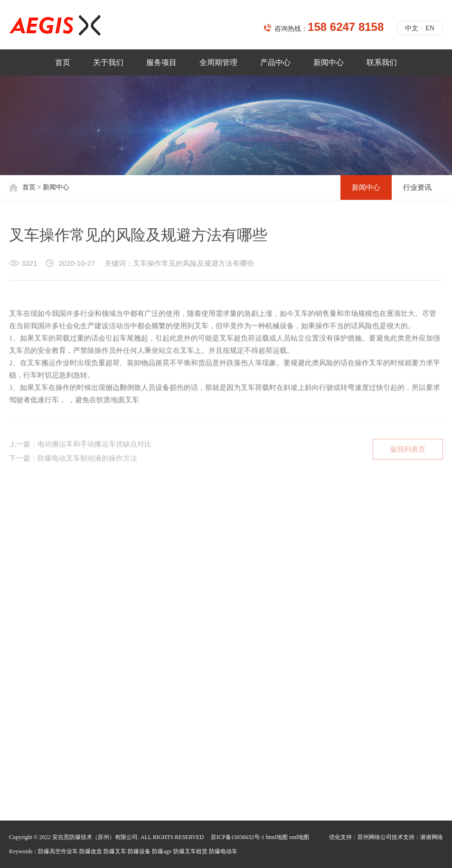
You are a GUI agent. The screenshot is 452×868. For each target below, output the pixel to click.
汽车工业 (220, 590)
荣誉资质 (111, 539)
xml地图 (299, 837)
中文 (412, 28)
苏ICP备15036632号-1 (238, 837)
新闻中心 (329, 62)
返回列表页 (408, 455)
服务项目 (161, 62)
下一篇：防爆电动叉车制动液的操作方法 (73, 464)
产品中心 (275, 62)
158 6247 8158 (346, 27)
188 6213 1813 (97, 719)
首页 (63, 62)
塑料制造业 (73, 590)
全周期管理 (218, 62)
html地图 (277, 837)
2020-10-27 (77, 266)
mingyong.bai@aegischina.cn (81, 751)
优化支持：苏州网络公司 (360, 837)
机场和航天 (26, 590)
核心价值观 (66, 539)
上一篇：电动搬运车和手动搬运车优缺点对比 (80, 450)
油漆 (186, 590)
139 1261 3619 (97, 687)
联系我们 (382, 62)
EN (430, 28)
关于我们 (108, 62)
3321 (29, 266)
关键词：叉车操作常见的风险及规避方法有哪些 (179, 266)
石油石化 (117, 590)
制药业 (155, 590)
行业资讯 (417, 187)
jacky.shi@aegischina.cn (75, 735)
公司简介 (22, 539)
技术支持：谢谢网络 (417, 837)
